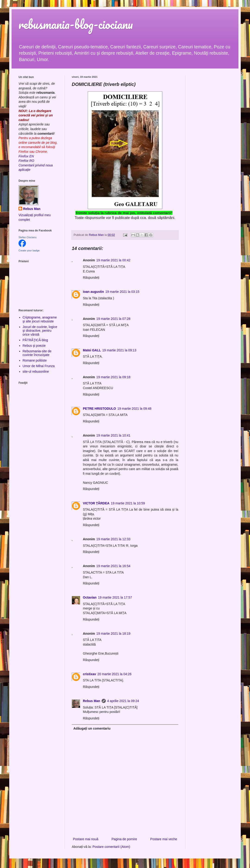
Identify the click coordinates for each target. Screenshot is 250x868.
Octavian (90, 597)
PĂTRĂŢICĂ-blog (35, 340)
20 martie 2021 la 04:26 (114, 674)
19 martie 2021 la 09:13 (119, 350)
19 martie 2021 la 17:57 (115, 597)
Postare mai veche (164, 839)
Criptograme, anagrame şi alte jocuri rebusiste (40, 319)
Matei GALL (92, 350)
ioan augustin (93, 292)
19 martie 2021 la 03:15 (122, 292)
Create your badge (29, 250)
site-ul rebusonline (36, 372)
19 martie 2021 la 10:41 (113, 435)
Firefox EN (26, 156)
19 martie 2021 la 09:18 (113, 377)
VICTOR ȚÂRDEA (96, 503)
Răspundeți (91, 278)
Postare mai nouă (86, 839)
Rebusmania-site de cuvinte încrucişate (37, 353)
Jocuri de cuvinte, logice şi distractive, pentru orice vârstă (40, 331)
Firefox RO (26, 161)
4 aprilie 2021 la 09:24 (123, 701)
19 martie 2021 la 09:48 (134, 409)
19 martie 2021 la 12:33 (113, 539)
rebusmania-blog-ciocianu (76, 24)
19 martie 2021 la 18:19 (113, 634)
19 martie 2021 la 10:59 (128, 503)
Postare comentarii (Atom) (111, 847)
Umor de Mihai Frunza (39, 366)
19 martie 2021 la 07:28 (113, 319)
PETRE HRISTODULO (99, 409)
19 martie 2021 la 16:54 (113, 566)
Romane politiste (35, 360)
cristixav (89, 674)
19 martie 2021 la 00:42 (113, 260)
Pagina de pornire (124, 839)
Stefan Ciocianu (28, 237)
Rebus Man (92, 701)
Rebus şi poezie (34, 346)
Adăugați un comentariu (92, 728)
